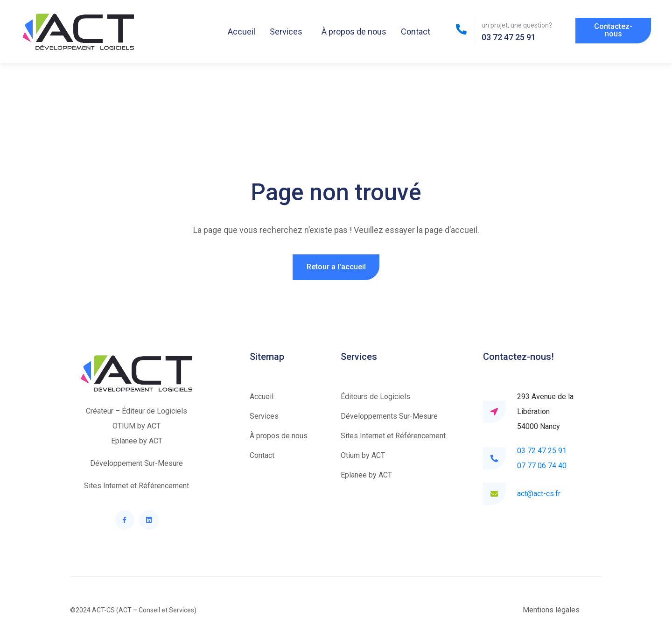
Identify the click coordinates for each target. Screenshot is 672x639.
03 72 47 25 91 (542, 451)
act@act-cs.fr (539, 494)
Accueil (241, 32)
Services (286, 32)
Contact (416, 32)
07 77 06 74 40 (542, 466)
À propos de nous (354, 32)
